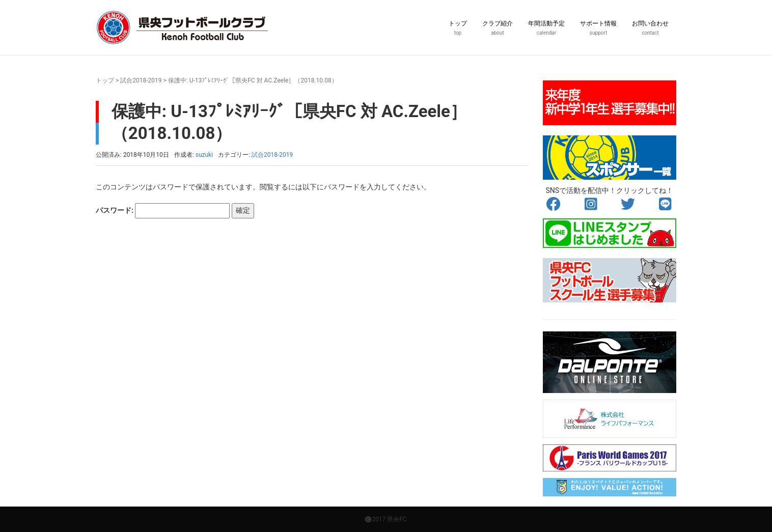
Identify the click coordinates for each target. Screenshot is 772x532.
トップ (105, 80)
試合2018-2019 (141, 80)
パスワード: (163, 211)
